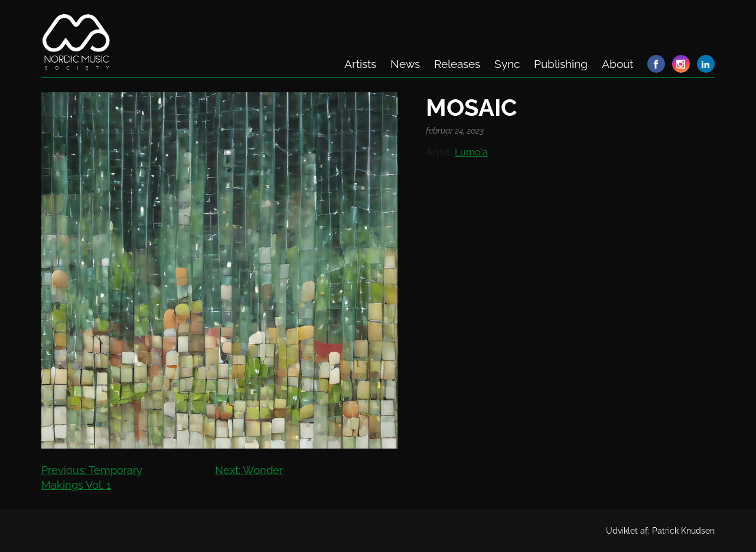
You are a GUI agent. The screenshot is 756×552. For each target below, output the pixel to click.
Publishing (561, 64)
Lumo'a (471, 152)
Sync (507, 64)
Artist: (439, 152)
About (617, 64)
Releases (457, 64)
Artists (360, 64)
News (405, 64)
